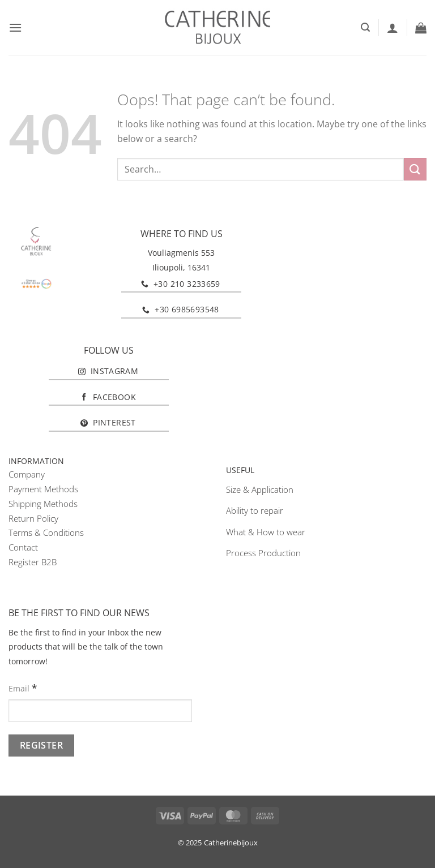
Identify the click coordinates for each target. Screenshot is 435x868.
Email (23, 688)
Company (27, 474)
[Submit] (415, 169)
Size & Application (260, 489)
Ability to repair (255, 510)
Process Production (263, 553)
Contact (23, 547)
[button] (15, 27)
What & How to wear (266, 532)
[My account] (393, 28)
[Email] (100, 711)
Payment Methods (43, 489)
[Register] (41, 745)
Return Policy (33, 518)
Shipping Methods (43, 504)
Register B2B (33, 562)
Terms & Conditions (46, 532)
